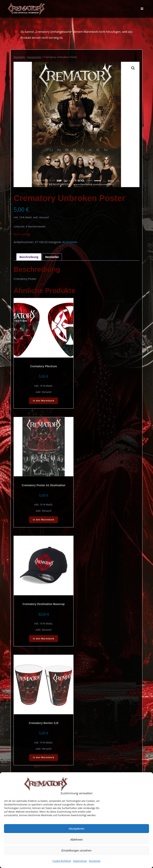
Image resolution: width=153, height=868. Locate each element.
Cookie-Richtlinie (62, 861)
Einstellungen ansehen (76, 850)
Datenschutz (80, 861)
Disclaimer (95, 861)
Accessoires (34, 57)
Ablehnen (76, 839)
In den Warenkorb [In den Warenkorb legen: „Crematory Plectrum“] (44, 401)
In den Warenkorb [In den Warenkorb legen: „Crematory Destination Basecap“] (44, 639)
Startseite (19, 57)
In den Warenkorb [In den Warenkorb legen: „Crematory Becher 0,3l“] (44, 757)
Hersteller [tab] (52, 257)
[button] (133, 68)
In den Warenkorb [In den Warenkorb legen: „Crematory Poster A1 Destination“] (44, 520)
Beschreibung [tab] (29, 257)
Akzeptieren (76, 829)
